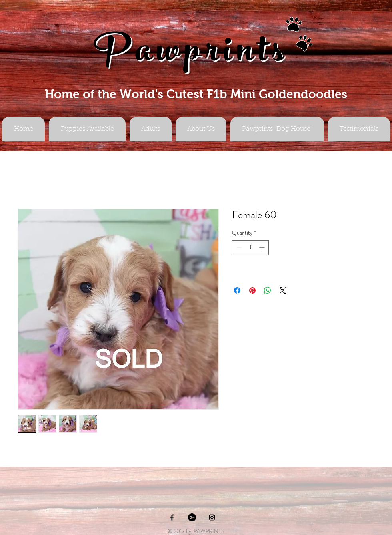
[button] (151, 129)
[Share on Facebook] (237, 290)
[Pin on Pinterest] (252, 290)
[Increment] (263, 248)
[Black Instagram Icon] (212, 517)
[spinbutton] (250, 248)
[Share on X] (283, 290)
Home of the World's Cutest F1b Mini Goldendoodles (196, 94)
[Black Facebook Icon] (172, 517)
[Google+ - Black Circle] (192, 517)
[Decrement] (238, 248)
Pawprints (191, 55)
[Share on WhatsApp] (268, 290)
